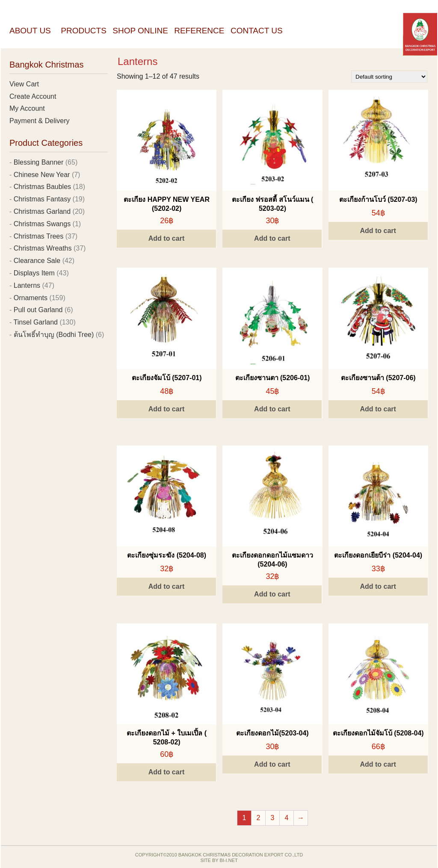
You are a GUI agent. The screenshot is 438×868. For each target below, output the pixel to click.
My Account (27, 108)
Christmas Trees (38, 236)
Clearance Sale (37, 261)
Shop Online (140, 31)
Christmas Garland (42, 211)
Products (84, 31)
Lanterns (27, 285)
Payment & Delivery (40, 121)
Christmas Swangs (42, 224)
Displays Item (34, 273)
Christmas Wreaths (43, 248)
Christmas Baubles (42, 187)
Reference (199, 31)
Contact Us (257, 31)
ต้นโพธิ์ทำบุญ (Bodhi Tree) (54, 335)
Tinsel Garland (35, 322)
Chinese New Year (42, 175)
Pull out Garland (38, 310)
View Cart (24, 84)
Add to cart (166, 238)
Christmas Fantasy (42, 199)
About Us (30, 31)
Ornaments (31, 298)
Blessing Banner (39, 162)
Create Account (33, 96)
